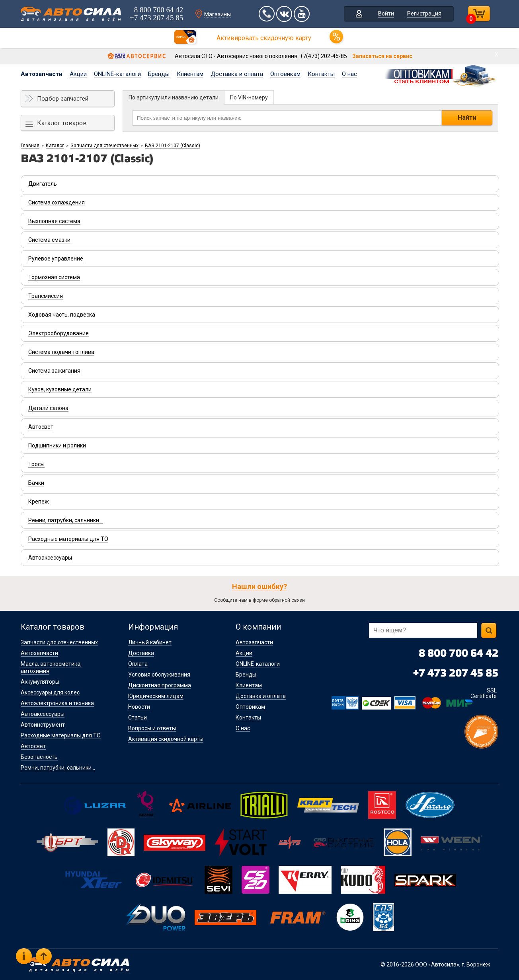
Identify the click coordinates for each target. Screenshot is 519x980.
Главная (30, 146)
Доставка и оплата (237, 74)
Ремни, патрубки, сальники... (58, 768)
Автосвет (33, 746)
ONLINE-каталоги (117, 74)
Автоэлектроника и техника (57, 703)
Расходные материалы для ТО (61, 735)
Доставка (141, 653)
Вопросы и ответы (152, 728)
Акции (78, 74)
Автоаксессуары (43, 714)
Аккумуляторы (40, 682)
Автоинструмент (43, 725)
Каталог (55, 146)
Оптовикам (285, 74)
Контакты (321, 74)
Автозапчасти (42, 74)
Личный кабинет (150, 642)
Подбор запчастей (63, 99)
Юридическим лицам (156, 696)
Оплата (138, 664)
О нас (349, 74)
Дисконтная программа (160, 685)
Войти (386, 14)
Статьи (138, 717)
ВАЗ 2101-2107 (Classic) (173, 146)
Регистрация (424, 14)
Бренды (159, 74)
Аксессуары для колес (50, 692)
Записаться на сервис (382, 56)
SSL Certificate (484, 693)
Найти (467, 118)
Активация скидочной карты (166, 739)
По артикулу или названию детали (174, 97)
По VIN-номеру (249, 97)
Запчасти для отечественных (104, 146)
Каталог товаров (62, 123)
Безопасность (39, 757)
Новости (139, 707)
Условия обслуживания (159, 675)
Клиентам (190, 74)
